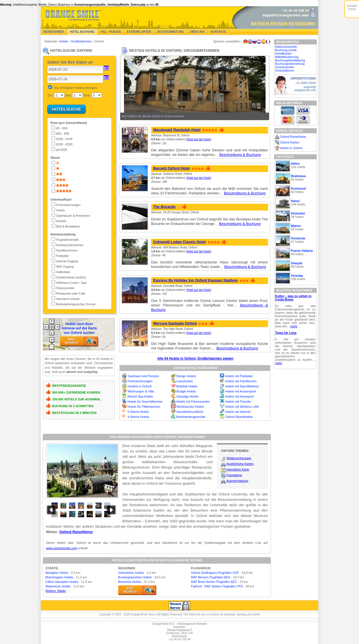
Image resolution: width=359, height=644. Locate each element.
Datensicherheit (286, 47)
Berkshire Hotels (130, 582)
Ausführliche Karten (240, 464)
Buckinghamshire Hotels (135, 577)
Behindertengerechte (191, 417)
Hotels (64, 41)
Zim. (50, 95)
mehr (294, 326)
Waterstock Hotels (58, 586)
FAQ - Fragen (111, 32)
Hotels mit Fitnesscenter (193, 402)
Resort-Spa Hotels (140, 396)
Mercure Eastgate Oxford (175, 323)
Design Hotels (186, 376)
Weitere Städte (56, 591)
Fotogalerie (234, 475)
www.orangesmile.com (61, 548)
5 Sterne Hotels (138, 412)
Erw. (68, 95)
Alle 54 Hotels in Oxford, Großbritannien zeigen (195, 359)
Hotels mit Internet (238, 412)
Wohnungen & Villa (141, 391)
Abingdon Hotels (57, 573)
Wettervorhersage (239, 458)
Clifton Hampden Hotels (62, 582)
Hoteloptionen (285, 70)
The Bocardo (164, 207)
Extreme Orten (139, 32)
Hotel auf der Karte (198, 139)
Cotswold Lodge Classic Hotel (179, 242)
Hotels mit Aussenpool (241, 391)
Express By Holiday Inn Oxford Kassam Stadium (195, 280)
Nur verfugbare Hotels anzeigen (75, 88)
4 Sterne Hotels (138, 417)
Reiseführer (54, 32)
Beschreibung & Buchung (240, 155)
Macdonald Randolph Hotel (177, 130)
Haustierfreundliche (190, 412)
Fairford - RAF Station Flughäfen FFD (217, 586)
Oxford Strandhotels (239, 417)
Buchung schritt (286, 50)
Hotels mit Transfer (238, 402)
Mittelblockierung (287, 57)
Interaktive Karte (238, 469)
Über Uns (197, 32)
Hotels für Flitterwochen (144, 407)
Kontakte (218, 32)
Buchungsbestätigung (290, 60)
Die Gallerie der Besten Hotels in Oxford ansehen (153, 116)
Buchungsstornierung (290, 64)
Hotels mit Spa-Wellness (242, 386)
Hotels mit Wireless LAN (242, 407)
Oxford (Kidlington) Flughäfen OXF (215, 573)
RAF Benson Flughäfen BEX (211, 577)
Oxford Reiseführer (76, 532)
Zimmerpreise (285, 67)
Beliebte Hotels (187, 386)
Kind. (87, 95)
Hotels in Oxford (291, 148)
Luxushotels (185, 381)
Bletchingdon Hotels (59, 577)
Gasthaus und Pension (143, 376)
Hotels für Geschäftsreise (145, 402)
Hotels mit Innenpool (239, 396)
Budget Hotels (186, 391)
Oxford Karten (290, 142)
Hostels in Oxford (139, 386)
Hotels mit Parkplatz (239, 376)
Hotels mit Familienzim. (241, 381)
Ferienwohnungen (140, 381)
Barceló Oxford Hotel (172, 168)
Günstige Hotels (187, 396)
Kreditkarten (284, 53)
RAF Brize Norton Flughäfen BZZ (214, 582)
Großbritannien (82, 41)
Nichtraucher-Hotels (190, 407)
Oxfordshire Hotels (131, 573)
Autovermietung (171, 32)
